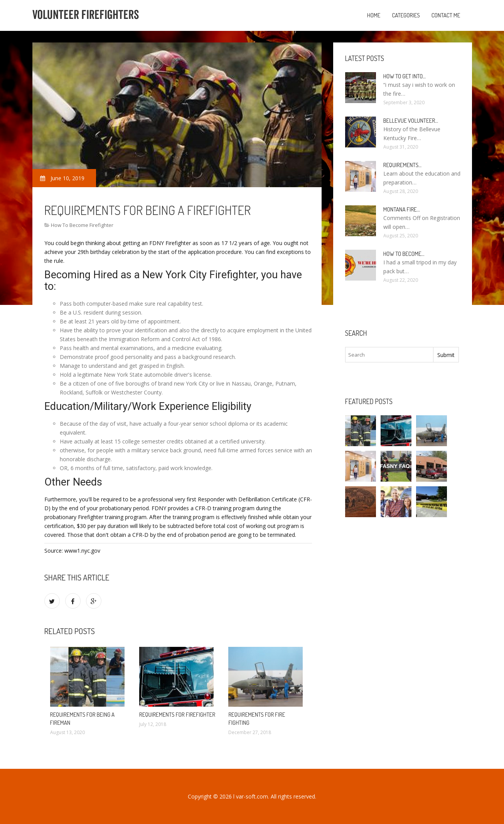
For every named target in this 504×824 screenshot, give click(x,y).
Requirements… (403, 165)
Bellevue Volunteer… (411, 121)
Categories (406, 15)
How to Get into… (405, 76)
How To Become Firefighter (82, 225)
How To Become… (404, 254)
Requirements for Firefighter (177, 715)
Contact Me (446, 15)
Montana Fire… (402, 209)
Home (374, 15)
